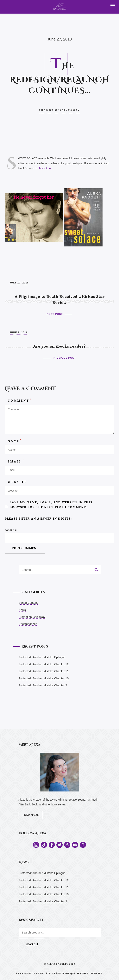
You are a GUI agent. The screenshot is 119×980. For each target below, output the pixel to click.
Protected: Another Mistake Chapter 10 (44, 678)
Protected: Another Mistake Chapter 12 (44, 664)
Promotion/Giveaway (59, 110)
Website (17, 482)
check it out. (45, 168)
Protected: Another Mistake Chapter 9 (43, 685)
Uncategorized (28, 624)
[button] (113, 6)
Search (32, 944)
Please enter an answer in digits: (38, 519)
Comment (20, 401)
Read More (31, 815)
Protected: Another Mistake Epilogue (42, 657)
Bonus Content (28, 603)
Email (17, 461)
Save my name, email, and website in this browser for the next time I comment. (51, 505)
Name (15, 441)
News (22, 610)
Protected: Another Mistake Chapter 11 (44, 671)
